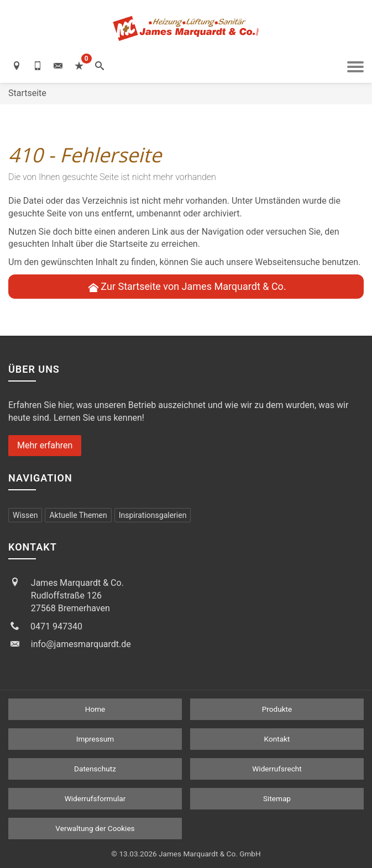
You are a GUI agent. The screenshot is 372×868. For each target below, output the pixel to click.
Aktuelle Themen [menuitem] (78, 515)
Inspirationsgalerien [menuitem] (153, 515)
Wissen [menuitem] (25, 515)
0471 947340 (56, 626)
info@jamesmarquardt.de (81, 644)
